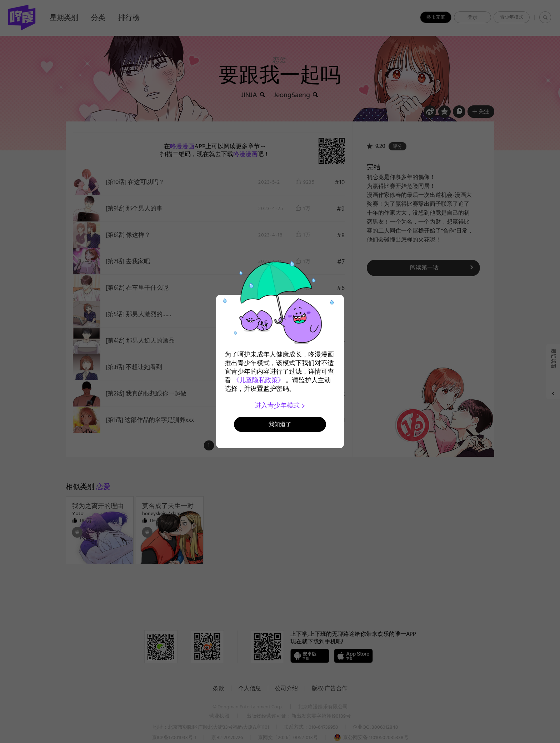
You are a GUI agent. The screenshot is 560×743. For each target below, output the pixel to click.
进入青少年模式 (280, 405)
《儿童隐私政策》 (259, 380)
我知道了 (280, 424)
